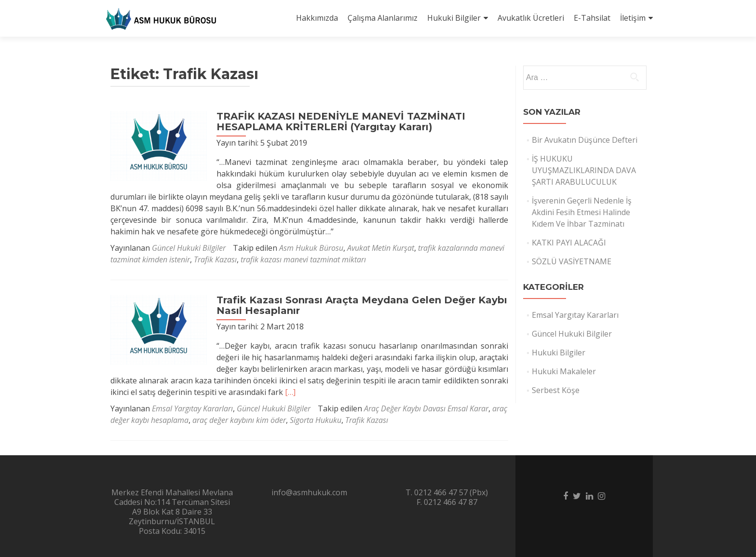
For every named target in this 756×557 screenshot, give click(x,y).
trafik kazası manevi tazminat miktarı (303, 259)
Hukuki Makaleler (564, 371)
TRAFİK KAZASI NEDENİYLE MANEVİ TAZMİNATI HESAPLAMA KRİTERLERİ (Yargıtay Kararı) (341, 122)
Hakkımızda (317, 18)
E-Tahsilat (592, 18)
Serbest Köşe (556, 390)
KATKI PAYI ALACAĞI (569, 243)
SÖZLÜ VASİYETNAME (572, 261)
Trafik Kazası (215, 259)
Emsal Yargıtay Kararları (192, 408)
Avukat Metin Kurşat (381, 248)
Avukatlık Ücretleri (531, 18)
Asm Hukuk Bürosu (311, 248)
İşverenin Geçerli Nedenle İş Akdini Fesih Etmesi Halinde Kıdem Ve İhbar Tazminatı (582, 212)
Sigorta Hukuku (316, 420)
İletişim (633, 18)
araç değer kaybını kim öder (239, 420)
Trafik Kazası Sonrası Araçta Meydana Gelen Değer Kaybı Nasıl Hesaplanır (362, 305)
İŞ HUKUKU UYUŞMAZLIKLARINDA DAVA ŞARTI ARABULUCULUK (584, 170)
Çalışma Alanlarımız (383, 18)
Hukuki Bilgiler (454, 18)
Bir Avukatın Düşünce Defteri (585, 140)
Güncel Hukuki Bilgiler (189, 248)
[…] (290, 392)
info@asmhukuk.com (309, 492)
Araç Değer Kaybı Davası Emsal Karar (426, 408)
